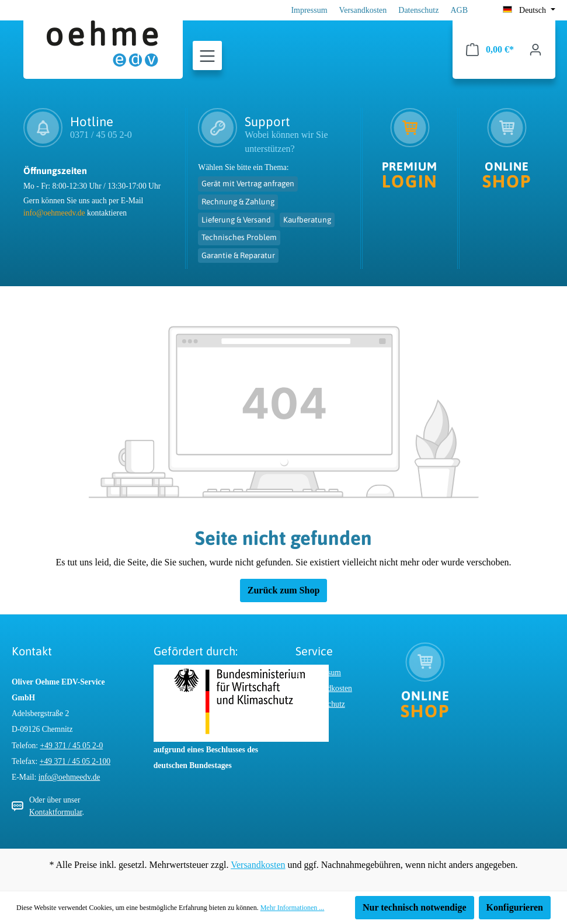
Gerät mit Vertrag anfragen (248, 183)
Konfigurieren (515, 907)
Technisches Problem (239, 237)
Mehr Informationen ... (293, 908)
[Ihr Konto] (535, 50)
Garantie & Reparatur (238, 255)
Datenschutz (418, 10)
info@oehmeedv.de (54, 213)
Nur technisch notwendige (415, 907)
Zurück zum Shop (284, 590)
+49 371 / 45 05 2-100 (75, 761)
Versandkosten (363, 10)
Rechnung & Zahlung (238, 202)
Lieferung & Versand (236, 220)
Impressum (309, 10)
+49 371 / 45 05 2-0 (72, 746)
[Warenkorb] (490, 50)
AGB (459, 10)
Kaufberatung (307, 220)
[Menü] (207, 56)
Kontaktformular (56, 812)
